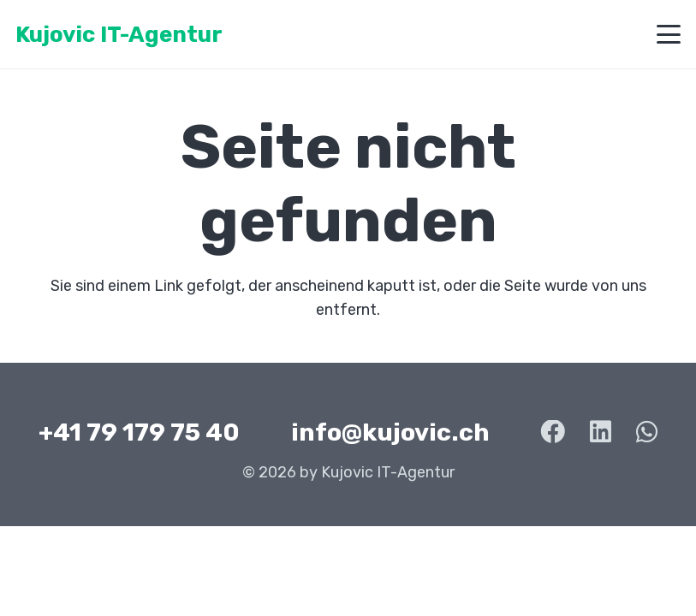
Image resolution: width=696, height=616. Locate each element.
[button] (669, 34)
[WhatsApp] (647, 432)
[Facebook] (553, 432)
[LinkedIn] (601, 432)
